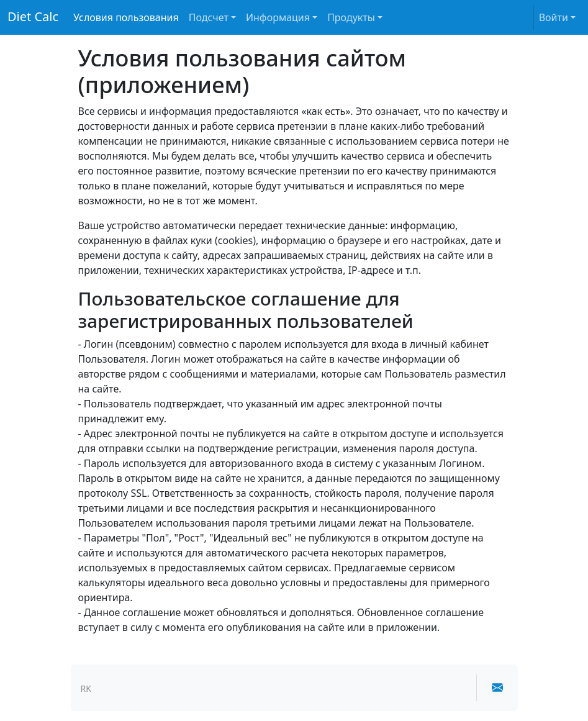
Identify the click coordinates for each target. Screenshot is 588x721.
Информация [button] (278, 17)
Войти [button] (554, 17)
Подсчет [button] (209, 17)
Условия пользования (126, 17)
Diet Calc (33, 16)
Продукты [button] (351, 17)
